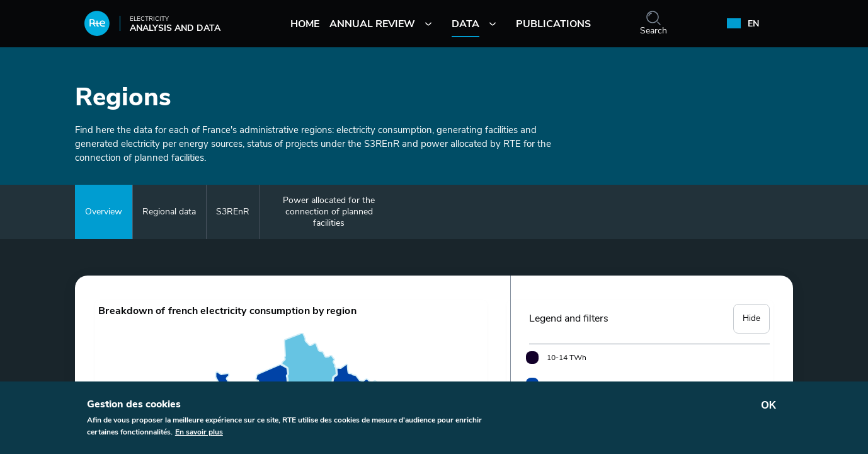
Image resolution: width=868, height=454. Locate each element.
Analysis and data (152, 27)
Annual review (372, 24)
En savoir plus (199, 432)
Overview (104, 212)
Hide (754, 311)
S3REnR (233, 212)
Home (305, 24)
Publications (553, 24)
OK (768, 405)
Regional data (169, 212)
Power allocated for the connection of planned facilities (329, 212)
